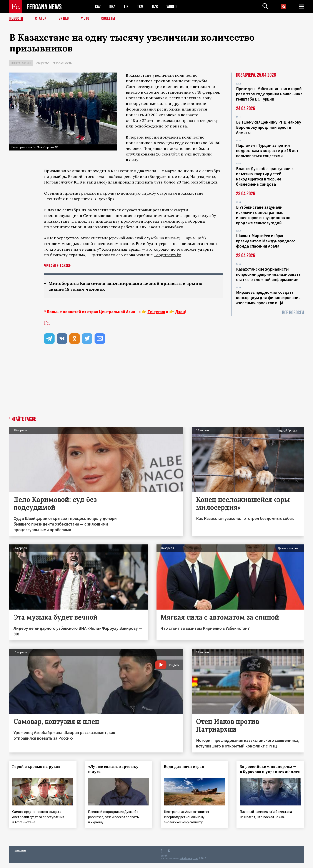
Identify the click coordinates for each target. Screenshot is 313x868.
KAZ (98, 7)
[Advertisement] (156, 384)
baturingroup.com (189, 863)
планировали (121, 182)
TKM (140, 7)
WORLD (171, 7)
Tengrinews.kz (167, 255)
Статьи (41, 18)
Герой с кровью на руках (37, 767)
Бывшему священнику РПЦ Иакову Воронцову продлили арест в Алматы (269, 127)
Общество (43, 63)
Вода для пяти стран (184, 767)
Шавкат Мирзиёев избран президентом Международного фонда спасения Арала (266, 241)
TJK (126, 7)
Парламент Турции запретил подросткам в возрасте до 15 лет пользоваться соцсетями (267, 150)
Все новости (293, 313)
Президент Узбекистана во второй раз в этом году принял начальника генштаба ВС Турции (269, 94)
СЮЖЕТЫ (108, 18)
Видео (64, 18)
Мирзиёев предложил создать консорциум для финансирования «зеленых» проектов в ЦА (268, 298)
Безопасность (62, 63)
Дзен (180, 312)
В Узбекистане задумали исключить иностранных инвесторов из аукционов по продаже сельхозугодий (263, 215)
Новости (16, 18)
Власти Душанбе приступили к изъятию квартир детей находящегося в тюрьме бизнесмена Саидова (265, 176)
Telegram (156, 312)
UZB (155, 7)
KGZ (112, 7)
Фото (85, 18)
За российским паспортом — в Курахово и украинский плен (268, 772)
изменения (174, 87)
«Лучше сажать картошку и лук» (113, 769)
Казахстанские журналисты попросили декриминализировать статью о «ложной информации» (268, 274)
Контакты (20, 855)
